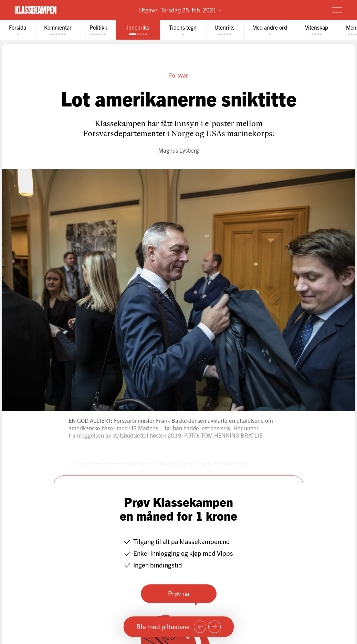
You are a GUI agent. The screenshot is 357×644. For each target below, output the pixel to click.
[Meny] (337, 10)
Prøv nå (179, 593)
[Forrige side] (200, 627)
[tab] (18, 30)
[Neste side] (214, 627)
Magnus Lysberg (179, 150)
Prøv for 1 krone (297, 10)
